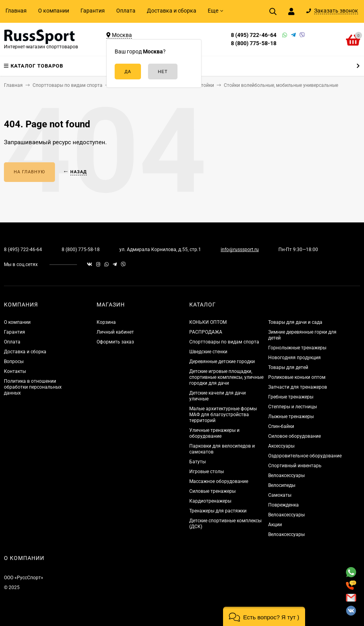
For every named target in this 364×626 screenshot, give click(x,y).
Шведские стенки (208, 352)
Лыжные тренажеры (291, 417)
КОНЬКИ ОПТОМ (208, 322)
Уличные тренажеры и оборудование (214, 433)
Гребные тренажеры (291, 397)
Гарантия (93, 11)
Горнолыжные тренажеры (297, 348)
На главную (29, 172)
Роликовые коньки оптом (297, 377)
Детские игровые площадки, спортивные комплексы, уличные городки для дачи (226, 377)
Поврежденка (284, 505)
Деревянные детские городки (222, 362)
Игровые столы (207, 472)
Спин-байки (281, 426)
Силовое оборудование (294, 436)
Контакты (15, 371)
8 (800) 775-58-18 (254, 43)
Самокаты (280, 495)
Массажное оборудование (219, 481)
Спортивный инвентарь (295, 466)
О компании (54, 11)
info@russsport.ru (240, 250)
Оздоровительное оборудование (305, 456)
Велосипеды (282, 485)
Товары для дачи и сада (295, 322)
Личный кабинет (115, 332)
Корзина (106, 322)
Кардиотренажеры (210, 501)
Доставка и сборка (172, 11)
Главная (16, 11)
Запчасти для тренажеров (298, 387)
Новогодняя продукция (294, 358)
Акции (275, 525)
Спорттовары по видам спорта (224, 342)
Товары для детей (288, 367)
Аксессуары (281, 446)
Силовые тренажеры (212, 491)
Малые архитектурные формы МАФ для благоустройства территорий (223, 415)
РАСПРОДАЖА (206, 332)
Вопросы (14, 362)
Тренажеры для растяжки (218, 511)
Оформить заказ (115, 342)
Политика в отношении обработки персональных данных (33, 387)
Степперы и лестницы (293, 407)
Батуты (198, 462)
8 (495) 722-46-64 (254, 35)
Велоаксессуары (286, 475)
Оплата (126, 11)
